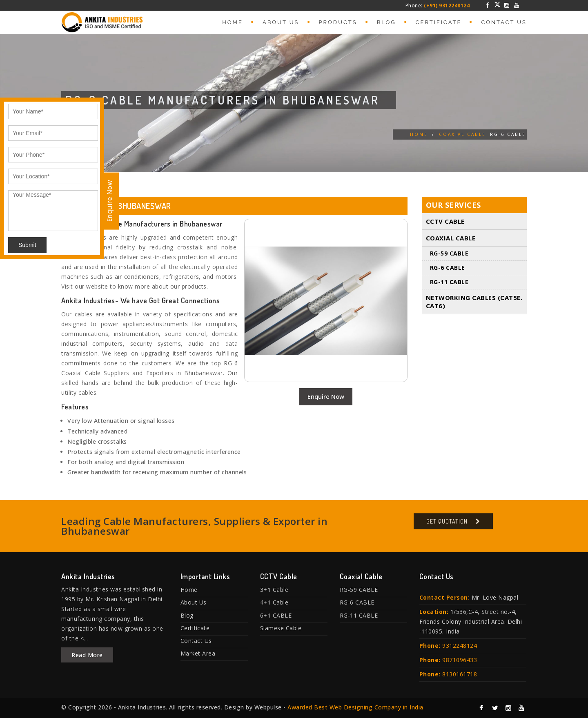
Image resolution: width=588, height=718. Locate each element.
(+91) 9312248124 (447, 6)
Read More (87, 655)
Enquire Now (326, 396)
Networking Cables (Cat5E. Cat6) (474, 302)
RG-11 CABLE (449, 282)
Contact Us (504, 22)
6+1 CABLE (276, 615)
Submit (27, 245)
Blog (386, 22)
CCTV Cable (445, 221)
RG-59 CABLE (449, 253)
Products (338, 22)
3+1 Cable (274, 590)
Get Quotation (447, 524)
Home (233, 22)
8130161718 (460, 674)
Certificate (439, 22)
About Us (281, 22)
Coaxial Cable (462, 134)
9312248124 (460, 646)
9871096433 (460, 660)
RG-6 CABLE (448, 268)
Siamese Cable (281, 628)
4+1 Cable (274, 602)
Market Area (198, 653)
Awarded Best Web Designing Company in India (355, 707)
